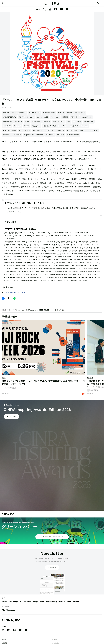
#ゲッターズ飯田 (42, 117)
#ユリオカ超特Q (72, 130)
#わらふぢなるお (58, 122)
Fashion (76, 602)
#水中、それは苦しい (19, 113)
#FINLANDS (7, 126)
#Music (27, 122)
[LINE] (67, 9)
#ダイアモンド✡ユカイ (27, 117)
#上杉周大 (18, 135)
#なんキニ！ (36, 126)
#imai (68, 122)
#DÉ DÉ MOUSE (34, 113)
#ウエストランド (86, 117)
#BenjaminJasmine (73, 135)
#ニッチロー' (74, 126)
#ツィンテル (55, 117)
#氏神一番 (74, 117)
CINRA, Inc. (11, 620)
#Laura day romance (10, 130)
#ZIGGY (26, 126)
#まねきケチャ (89, 122)
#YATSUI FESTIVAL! (10, 117)
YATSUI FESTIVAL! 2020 (15, 292)
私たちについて (7, 639)
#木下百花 (19, 122)
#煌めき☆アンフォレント (51, 126)
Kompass (11, 610)
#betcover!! (17, 126)
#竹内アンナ (51, 130)
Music (10, 310)
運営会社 (55, 639)
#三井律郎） (50, 135)
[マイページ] (3, 3)
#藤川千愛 (61, 130)
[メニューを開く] (101, 3)
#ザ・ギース (77, 122)
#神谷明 (70, 113)
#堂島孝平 (6, 113)
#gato (96, 130)
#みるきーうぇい (86, 130)
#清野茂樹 (65, 117)
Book (42, 602)
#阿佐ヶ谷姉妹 (8, 122)
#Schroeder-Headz (49, 113)
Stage (36, 602)
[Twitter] (44, 9)
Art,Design (13, 602)
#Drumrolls (40, 135)
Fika (3, 610)
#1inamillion (84, 126)
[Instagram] (50, 9)
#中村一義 (61, 113)
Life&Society (52, 602)
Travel (68, 602)
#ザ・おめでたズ (24, 130)
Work (61, 602)
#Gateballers (36, 122)
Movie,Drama (25, 602)
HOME (4, 310)
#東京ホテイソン (38, 130)
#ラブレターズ (80, 113)
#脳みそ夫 (47, 122)
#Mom (65, 126)
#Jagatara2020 (29, 135)
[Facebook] (56, 9)
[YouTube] (61, 9)
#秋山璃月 (61, 135)
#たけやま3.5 (7, 135)
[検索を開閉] (98, 3)
